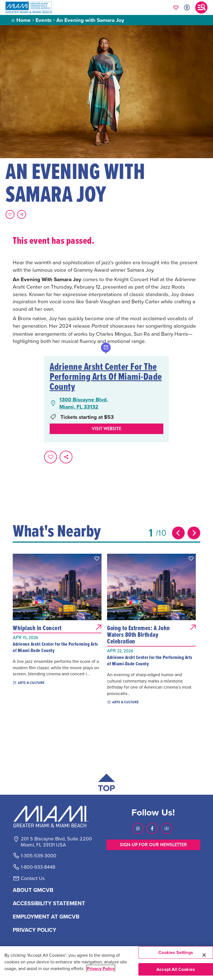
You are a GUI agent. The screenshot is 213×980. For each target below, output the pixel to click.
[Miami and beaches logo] (56, 817)
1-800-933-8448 (38, 867)
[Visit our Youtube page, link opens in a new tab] (167, 828)
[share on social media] (22, 214)
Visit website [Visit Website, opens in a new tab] (106, 429)
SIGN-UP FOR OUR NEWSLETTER (153, 845)
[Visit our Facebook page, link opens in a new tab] (152, 828)
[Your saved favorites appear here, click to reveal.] (176, 7)
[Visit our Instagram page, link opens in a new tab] (138, 828)
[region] (106, 963)
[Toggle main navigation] (201, 7)
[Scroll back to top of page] (106, 784)
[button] (97, 558)
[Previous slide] (178, 533)
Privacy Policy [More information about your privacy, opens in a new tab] (101, 969)
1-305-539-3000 (39, 856)
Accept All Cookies (176, 969)
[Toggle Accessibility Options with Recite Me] (187, 7)
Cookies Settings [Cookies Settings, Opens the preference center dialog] (176, 952)
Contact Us (33, 878)
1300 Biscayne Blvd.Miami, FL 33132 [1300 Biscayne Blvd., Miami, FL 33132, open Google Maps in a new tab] (84, 403)
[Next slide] (194, 533)
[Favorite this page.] (10, 214)
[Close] (204, 955)
